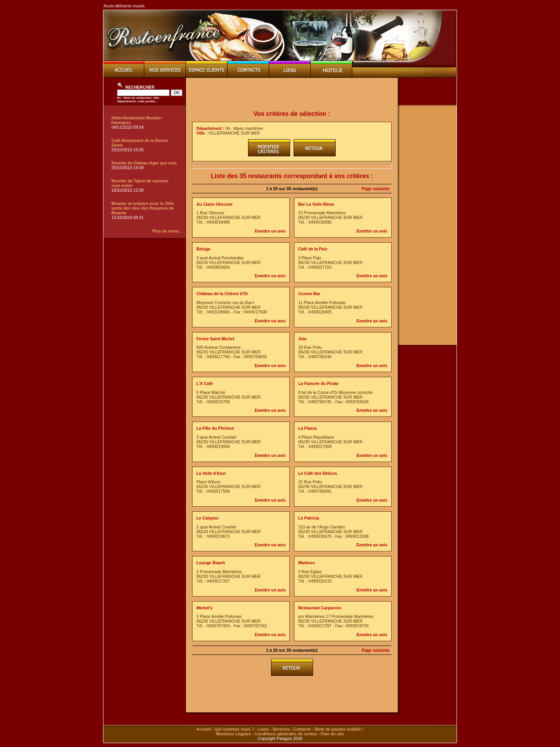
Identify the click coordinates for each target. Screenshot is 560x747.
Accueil (204, 729)
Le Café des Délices (318, 473)
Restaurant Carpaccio (320, 608)
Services (281, 729)
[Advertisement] (292, 94)
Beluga (203, 249)
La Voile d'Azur (211, 473)
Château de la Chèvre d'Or (222, 294)
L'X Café (205, 383)
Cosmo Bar (309, 294)
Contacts (302, 729)
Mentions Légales (234, 734)
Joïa (302, 339)
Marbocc (307, 563)
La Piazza (308, 428)
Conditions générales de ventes (286, 734)
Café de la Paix (313, 249)
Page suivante (376, 189)
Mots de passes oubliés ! (339, 729)
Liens (263, 729)
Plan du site (332, 734)
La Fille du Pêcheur (215, 428)
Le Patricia (309, 518)
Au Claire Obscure (214, 204)
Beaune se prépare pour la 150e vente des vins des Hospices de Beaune (143, 208)
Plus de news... (167, 231)
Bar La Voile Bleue (316, 204)
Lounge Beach (211, 563)
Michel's (205, 608)
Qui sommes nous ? (234, 729)
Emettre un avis (270, 231)
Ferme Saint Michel (215, 339)
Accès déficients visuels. (124, 6)
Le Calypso (207, 518)
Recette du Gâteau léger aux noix (144, 163)
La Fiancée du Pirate (318, 383)
